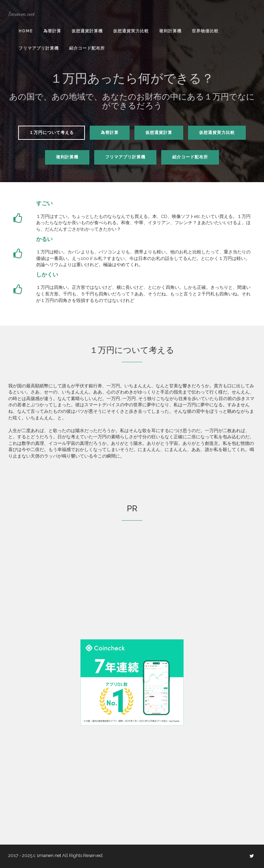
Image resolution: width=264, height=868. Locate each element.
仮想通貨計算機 (87, 31)
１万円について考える (52, 133)
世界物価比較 (205, 31)
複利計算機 (170, 31)
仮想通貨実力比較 (131, 31)
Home (26, 31)
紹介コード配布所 (87, 48)
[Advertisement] (132, 589)
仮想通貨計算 (159, 133)
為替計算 (52, 31)
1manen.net (21, 14)
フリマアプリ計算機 (39, 48)
